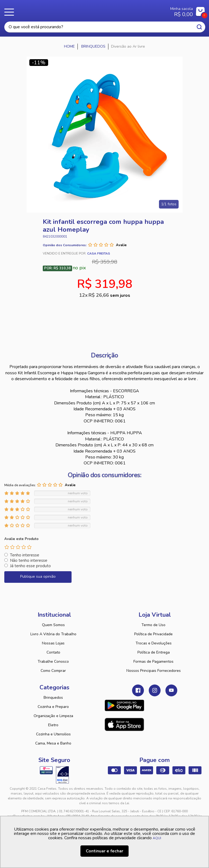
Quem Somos (53, 625)
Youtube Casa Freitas (171, 690)
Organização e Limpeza (53, 716)
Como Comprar (53, 671)
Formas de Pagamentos (153, 661)
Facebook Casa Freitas (138, 690)
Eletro (53, 725)
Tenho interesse (25, 555)
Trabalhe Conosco (53, 661)
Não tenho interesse (29, 560)
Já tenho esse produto (30, 566)
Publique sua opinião (38, 576)
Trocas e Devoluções (154, 643)
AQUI (157, 838)
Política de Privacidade (153, 634)
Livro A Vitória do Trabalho (53, 634)
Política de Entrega (154, 652)
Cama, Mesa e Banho (53, 743)
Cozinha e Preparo (53, 707)
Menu (11, 12)
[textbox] (105, 27)
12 (84, 295)
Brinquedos (53, 698)
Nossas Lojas (53, 643)
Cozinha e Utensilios (53, 734)
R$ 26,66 (109, 295)
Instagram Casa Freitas (155, 690)
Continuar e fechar (104, 851)
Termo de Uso (153, 625)
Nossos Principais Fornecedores (154, 671)
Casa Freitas (88, 10)
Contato (53, 652)
